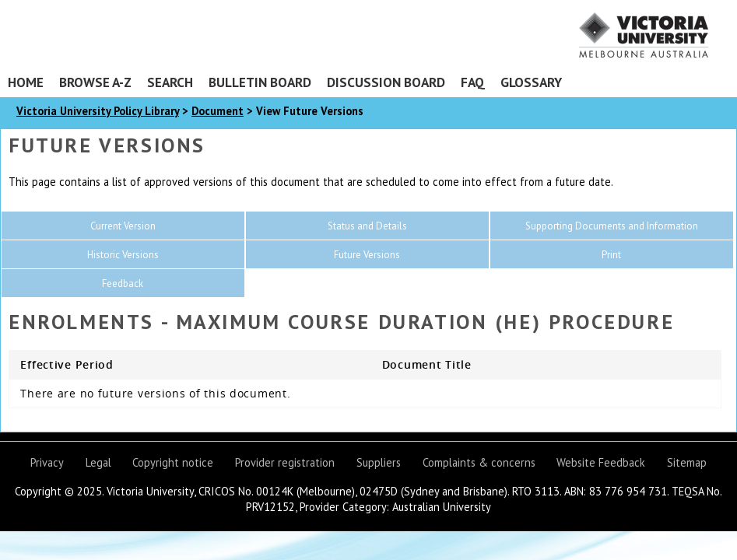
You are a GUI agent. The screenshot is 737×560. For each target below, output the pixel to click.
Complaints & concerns (479, 462)
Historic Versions (123, 255)
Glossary (531, 82)
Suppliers (379, 462)
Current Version (123, 226)
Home (26, 82)
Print (611, 255)
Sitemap (687, 462)
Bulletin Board (260, 82)
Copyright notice (173, 462)
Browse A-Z (95, 82)
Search (170, 82)
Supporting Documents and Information (612, 226)
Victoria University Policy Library (98, 111)
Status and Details (367, 226)
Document (218, 111)
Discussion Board (386, 82)
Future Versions (367, 255)
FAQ (473, 82)
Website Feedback (601, 462)
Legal (98, 462)
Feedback (123, 283)
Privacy (47, 462)
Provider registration (285, 462)
